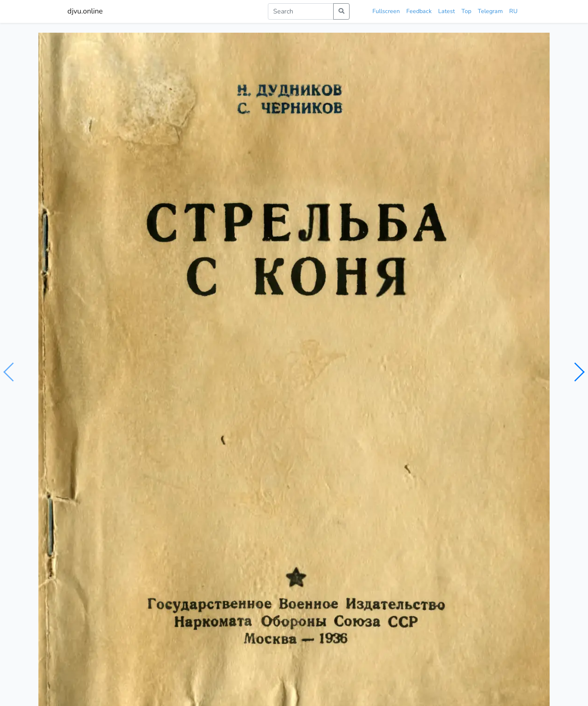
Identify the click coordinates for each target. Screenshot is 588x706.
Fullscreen (386, 11)
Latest (447, 11)
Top (466, 11)
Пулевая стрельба (214, 523)
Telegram (490, 11)
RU (513, 11)
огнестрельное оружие (315, 383)
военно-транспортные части (239, 383)
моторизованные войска (161, 383)
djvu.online (85, 11)
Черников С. (154, 367)
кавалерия (108, 383)
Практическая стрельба (109, 516)
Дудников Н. (114, 367)
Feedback (419, 11)
